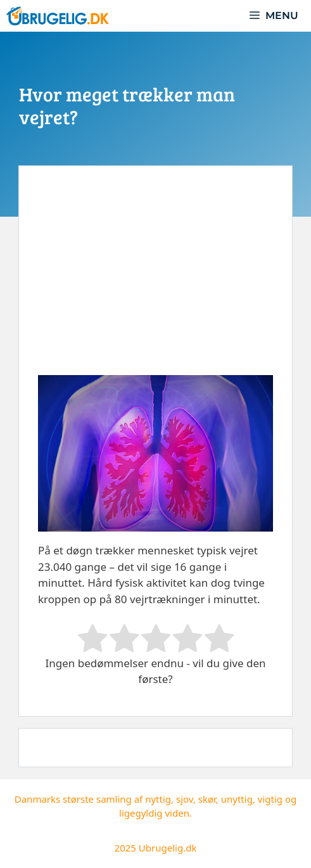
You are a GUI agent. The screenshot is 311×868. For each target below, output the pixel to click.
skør (207, 799)
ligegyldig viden (154, 813)
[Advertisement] (155, 280)
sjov (185, 799)
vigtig (270, 799)
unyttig (237, 799)
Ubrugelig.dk (168, 848)
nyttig (158, 799)
